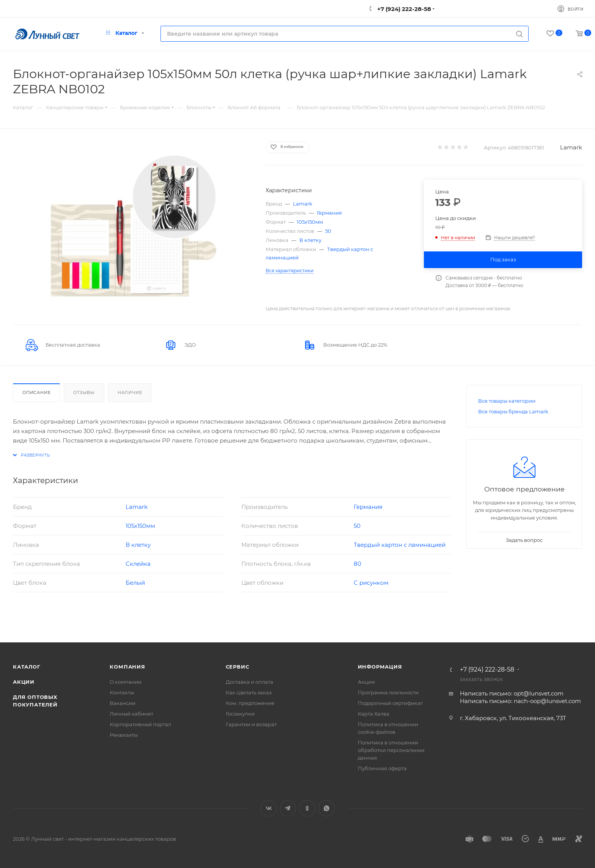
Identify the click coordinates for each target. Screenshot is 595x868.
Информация (380, 667)
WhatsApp (327, 808)
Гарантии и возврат (251, 724)
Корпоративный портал (140, 724)
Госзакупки (240, 714)
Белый (135, 583)
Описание (36, 392)
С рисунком (371, 583)
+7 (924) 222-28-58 (403, 9)
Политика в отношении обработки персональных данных (391, 750)
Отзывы (84, 392)
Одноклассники (307, 808)
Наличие (130, 392)
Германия (329, 213)
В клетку (310, 240)
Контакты (122, 692)
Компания (127, 667)
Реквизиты (124, 735)
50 (328, 231)
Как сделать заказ (249, 692)
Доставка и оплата (249, 682)
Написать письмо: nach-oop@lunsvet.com (520, 701)
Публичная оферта (382, 768)
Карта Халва (374, 714)
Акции (24, 682)
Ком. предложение (250, 703)
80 (357, 564)
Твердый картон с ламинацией (400, 545)
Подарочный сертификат (390, 703)
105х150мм (310, 222)
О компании (126, 682)
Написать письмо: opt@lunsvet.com (512, 693)
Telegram (288, 808)
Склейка (138, 564)
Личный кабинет (131, 714)
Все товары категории (507, 401)
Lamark (571, 147)
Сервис (238, 667)
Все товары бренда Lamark (513, 411)
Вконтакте (268, 808)
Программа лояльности (388, 692)
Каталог (27, 667)
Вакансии (123, 703)
